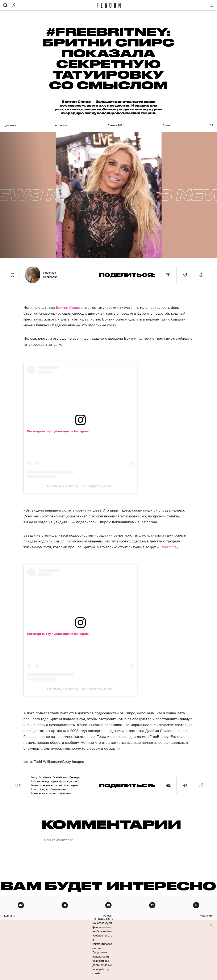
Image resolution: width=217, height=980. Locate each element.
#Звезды (75, 777)
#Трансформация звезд (65, 781)
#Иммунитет (58, 789)
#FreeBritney (168, 547)
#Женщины (65, 793)
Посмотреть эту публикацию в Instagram (58, 431)
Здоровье (10, 125)
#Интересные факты (43, 793)
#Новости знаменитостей (46, 785)
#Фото (34, 789)
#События (45, 777)
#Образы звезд (39, 781)
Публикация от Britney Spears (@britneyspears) (80, 486)
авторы (108, 916)
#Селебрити (60, 777)
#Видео (44, 789)
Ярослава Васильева (50, 275)
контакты (10, 916)
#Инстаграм (71, 785)
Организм (61, 125)
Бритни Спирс (68, 308)
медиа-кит (206, 916)
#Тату (34, 777)
